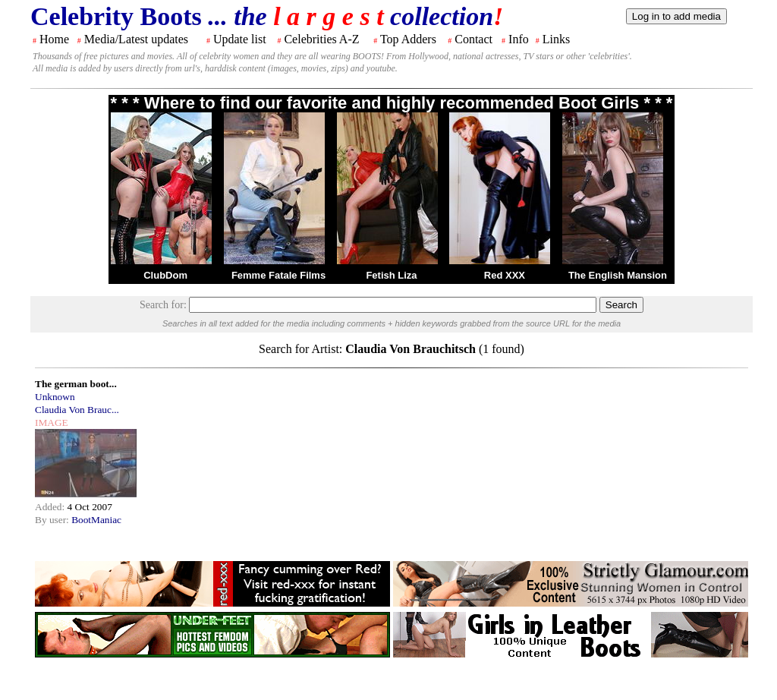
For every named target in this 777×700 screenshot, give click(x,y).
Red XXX (505, 275)
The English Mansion (618, 275)
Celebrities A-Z (321, 39)
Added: (51, 507)
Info (519, 39)
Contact (473, 39)
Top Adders (408, 39)
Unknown (55, 397)
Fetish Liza (391, 275)
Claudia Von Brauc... (77, 410)
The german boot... (76, 384)
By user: (53, 520)
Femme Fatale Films (278, 275)
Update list (240, 39)
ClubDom (165, 275)
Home (54, 39)
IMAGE (52, 423)
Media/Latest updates (136, 39)
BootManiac (96, 520)
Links (556, 39)
